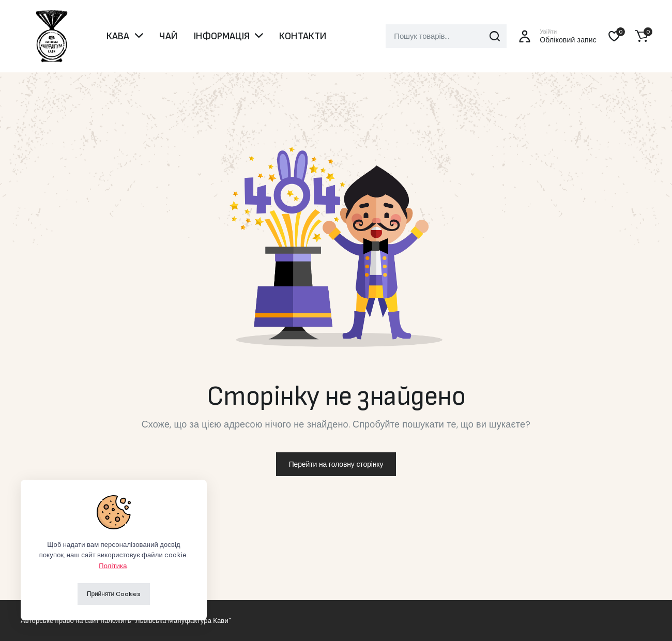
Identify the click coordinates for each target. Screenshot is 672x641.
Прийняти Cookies (114, 594)
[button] (642, 36)
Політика (113, 566)
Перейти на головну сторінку (336, 464)
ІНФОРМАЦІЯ (222, 36)
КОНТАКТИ (303, 36)
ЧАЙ (168, 36)
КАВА (118, 36)
